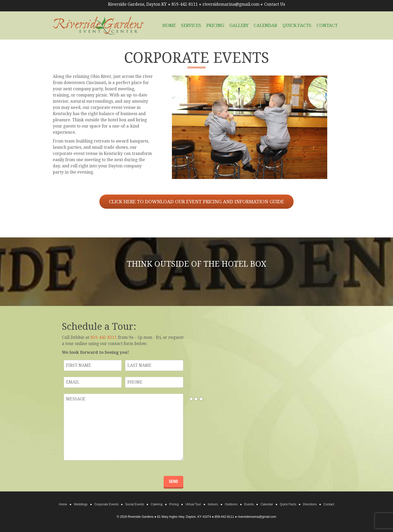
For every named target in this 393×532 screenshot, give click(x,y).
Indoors (213, 504)
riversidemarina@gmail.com (231, 4)
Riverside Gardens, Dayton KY (137, 4)
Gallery (239, 25)
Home (63, 504)
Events (249, 504)
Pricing (215, 25)
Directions (310, 504)
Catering (157, 504)
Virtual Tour (193, 504)
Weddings (81, 504)
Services (191, 25)
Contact (327, 25)
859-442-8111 (185, 4)
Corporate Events (106, 504)
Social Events (135, 504)
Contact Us (275, 4)
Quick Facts (297, 25)
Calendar (265, 25)
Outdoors (231, 504)
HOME (169, 25)
